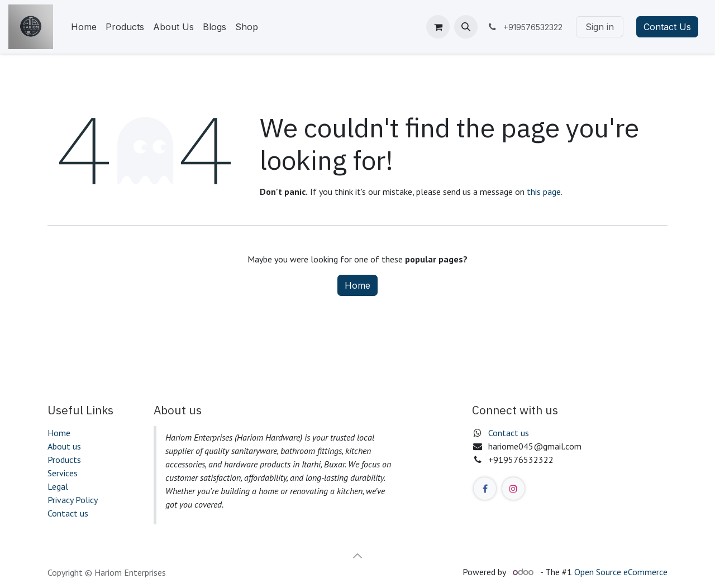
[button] (466, 27)
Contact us (68, 513)
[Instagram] (513, 489)
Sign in (600, 27)
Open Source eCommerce (621, 572)
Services (63, 473)
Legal (58, 486)
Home (357, 285)
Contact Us (667, 27)
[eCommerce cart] (438, 27)
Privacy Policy (73, 500)
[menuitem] (84, 27)
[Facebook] (485, 489)
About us (64, 446)
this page (544, 192)
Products (64, 460)
